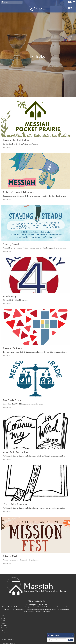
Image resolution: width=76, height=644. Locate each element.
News (3, 623)
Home (3, 616)
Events (4, 621)
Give (3, 630)
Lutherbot (5, 633)
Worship (4, 625)
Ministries (5, 628)
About (3, 618)
